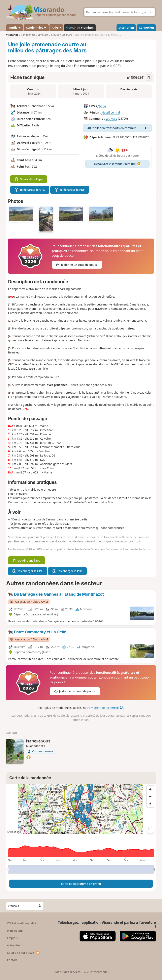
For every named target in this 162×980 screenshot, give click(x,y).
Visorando (12, 35)
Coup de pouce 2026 (24, 953)
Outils (15, 28)
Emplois (12, 938)
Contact (12, 960)
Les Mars (111, 118)
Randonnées (36, 28)
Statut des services (68, 972)
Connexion (146, 28)
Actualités (14, 945)
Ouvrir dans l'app (29, 179)
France (102, 106)
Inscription (126, 28)
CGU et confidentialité (22, 923)
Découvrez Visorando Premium (117, 164)
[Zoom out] (150, 797)
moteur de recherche (107, 708)
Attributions (14, 832)
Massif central (111, 112)
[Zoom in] (150, 789)
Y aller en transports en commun (117, 128)
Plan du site (15, 931)
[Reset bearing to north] (150, 804)
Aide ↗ (56, 28)
